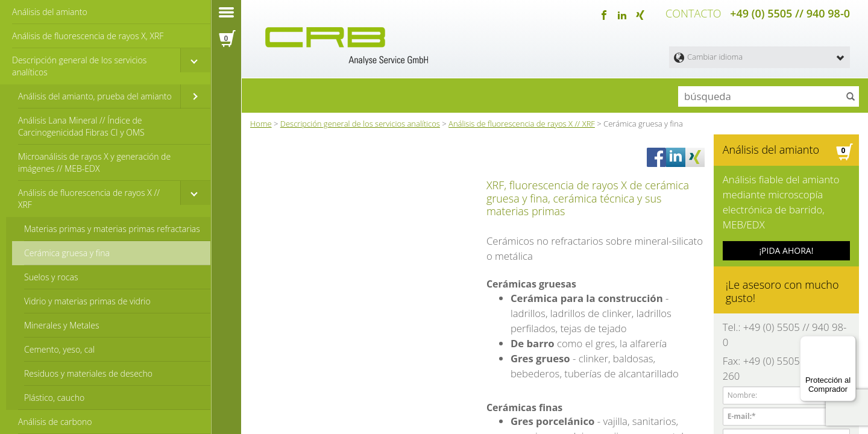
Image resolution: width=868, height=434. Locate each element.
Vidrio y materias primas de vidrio (87, 301)
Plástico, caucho (54, 398)
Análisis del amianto (50, 12)
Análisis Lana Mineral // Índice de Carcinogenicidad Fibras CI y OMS (81, 126)
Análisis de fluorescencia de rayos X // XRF (89, 199)
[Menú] (849, 343)
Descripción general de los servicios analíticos (79, 66)
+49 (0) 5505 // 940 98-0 (790, 12)
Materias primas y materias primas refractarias (112, 229)
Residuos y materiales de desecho (88, 373)
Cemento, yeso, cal (59, 349)
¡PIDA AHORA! (786, 223)
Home (261, 120)
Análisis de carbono (55, 422)
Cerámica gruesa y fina (67, 253)
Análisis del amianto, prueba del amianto (95, 96)
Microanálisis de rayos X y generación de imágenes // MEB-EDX (94, 162)
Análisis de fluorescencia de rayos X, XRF (88, 36)
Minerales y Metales (61, 325)
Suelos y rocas (51, 277)
